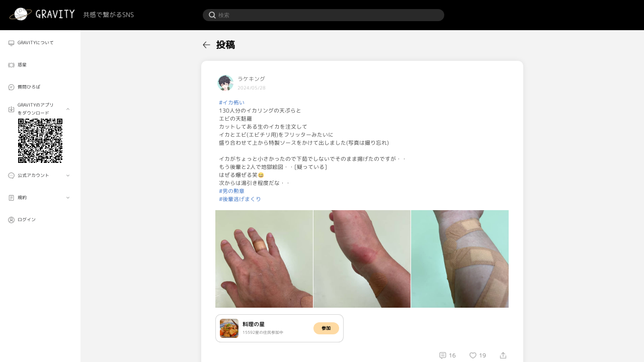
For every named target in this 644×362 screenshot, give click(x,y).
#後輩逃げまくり (240, 199)
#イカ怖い (232, 103)
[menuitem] (40, 43)
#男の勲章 (232, 191)
